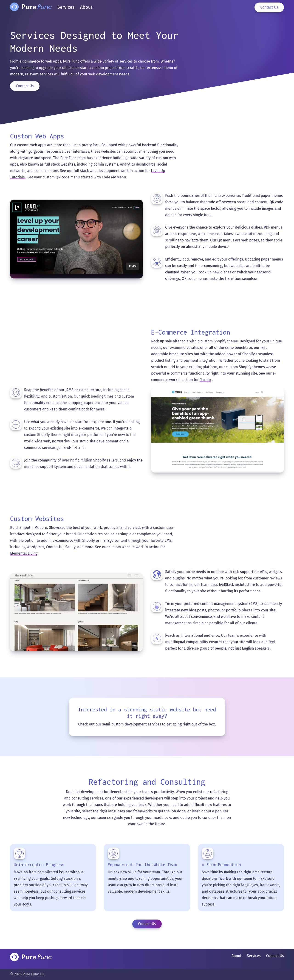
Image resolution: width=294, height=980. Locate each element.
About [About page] (86, 7)
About (236, 956)
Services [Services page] (66, 7)
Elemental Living (24, 553)
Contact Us (25, 86)
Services (254, 956)
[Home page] (31, 9)
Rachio (205, 380)
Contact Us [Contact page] (269, 7)
